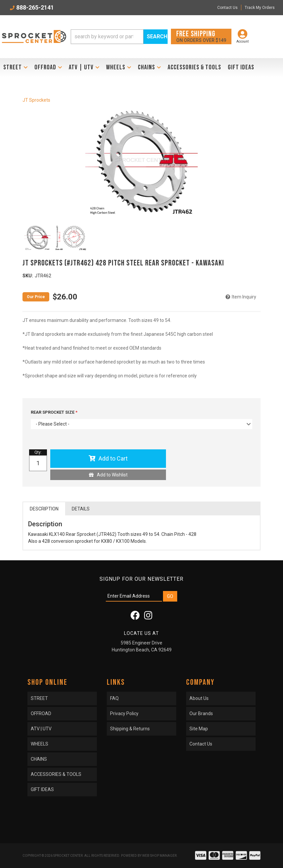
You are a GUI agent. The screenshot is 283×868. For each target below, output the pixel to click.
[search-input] (107, 37)
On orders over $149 (201, 36)
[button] (119, 37)
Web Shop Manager (159, 856)
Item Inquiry (244, 297)
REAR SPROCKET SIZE (53, 412)
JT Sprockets (36, 100)
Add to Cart (113, 458)
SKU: (28, 276)
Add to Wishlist (112, 475)
